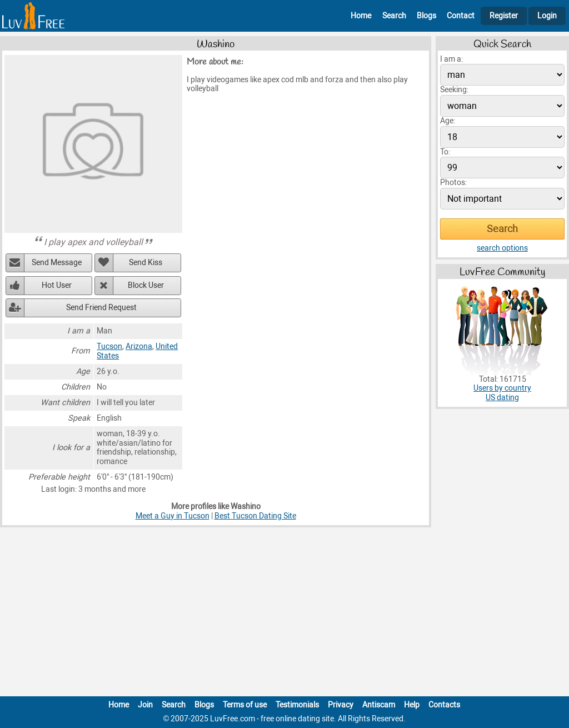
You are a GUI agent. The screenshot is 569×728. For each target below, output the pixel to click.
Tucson (109, 346)
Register (504, 16)
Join (145, 705)
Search (394, 16)
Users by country (502, 388)
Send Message (57, 263)
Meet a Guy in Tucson (173, 516)
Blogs (426, 16)
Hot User (57, 285)
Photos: (453, 183)
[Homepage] (33, 16)
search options (502, 248)
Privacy (341, 705)
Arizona (139, 346)
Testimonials (297, 705)
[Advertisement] (284, 614)
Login (547, 16)
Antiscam (379, 705)
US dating (502, 398)
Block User (146, 285)
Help (412, 705)
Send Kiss (146, 263)
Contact (461, 16)
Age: (448, 121)
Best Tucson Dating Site (255, 516)
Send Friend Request (101, 308)
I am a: (451, 59)
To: (445, 152)
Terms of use (245, 705)
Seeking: (454, 90)
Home (361, 16)
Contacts (444, 705)
